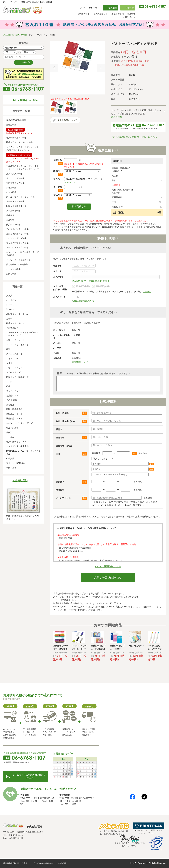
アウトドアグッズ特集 (16, 238)
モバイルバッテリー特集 (17, 229)
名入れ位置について (67, 120)
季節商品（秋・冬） (15, 419)
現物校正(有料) (101, 287)
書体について (84, 266)
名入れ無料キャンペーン (17, 442)
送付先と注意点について (83, 301)
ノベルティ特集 (13, 211)
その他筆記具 (12, 328)
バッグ (9, 382)
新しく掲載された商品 (25, 100)
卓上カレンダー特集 (15, 178)
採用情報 (131, 14)
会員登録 (112, 8)
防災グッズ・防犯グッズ (17, 377)
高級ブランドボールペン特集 (19, 142)
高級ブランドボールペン (17, 314)
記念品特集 (11, 125)
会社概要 (62, 863)
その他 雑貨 (12, 400)
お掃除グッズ (12, 396)
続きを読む (117, 117)
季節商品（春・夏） (15, 414)
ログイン (130, 8)
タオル (9, 363)
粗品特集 (10, 215)
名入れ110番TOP (11, 35)
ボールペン (11, 300)
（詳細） (147, 291)
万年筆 (9, 319)
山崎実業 (10, 459)
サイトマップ (94, 8)
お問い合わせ (129, 17)
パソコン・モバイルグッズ (18, 345)
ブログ (83, 8)
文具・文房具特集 (14, 174)
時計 (8, 349)
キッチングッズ (13, 391)
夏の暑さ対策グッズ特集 (17, 234)
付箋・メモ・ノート (15, 340)
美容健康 (10, 405)
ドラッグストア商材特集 (17, 248)
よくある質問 (117, 14)
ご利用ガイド (84, 14)
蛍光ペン (10, 309)
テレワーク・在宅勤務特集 (18, 260)
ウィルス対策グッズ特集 (17, 243)
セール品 (10, 437)
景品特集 (10, 220)
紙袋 (8, 386)
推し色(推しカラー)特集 (17, 264)
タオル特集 (11, 188)
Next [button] (101, 68)
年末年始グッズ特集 (15, 183)
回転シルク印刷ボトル (16, 206)
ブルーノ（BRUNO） (16, 463)
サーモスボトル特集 (15, 201)
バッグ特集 (11, 192)
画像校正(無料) (81, 287)
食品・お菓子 (12, 428)
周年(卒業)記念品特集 (16, 120)
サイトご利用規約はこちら (108, 566)
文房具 (24, 35)
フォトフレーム (13, 359)
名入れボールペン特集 (16, 138)
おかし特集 (11, 274)
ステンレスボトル (14, 354)
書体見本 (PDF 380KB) (99, 281)
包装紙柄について (80, 362)
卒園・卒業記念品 (14, 409)
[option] (78, 57)
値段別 (9, 432)
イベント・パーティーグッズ (19, 423)
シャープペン (12, 305)
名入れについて (101, 14)
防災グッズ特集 (13, 225)
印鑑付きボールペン (15, 323)
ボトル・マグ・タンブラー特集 (20, 197)
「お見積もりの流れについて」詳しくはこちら (134, 137)
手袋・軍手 (11, 468)
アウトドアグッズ (14, 368)
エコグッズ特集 (13, 269)
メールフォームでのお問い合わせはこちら (29, 777)
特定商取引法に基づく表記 (15, 863)
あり (79, 297)
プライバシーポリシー (43, 863)
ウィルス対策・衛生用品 (17, 446)
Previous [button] (54, 68)
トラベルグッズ (13, 372)
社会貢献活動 (20, 480)
